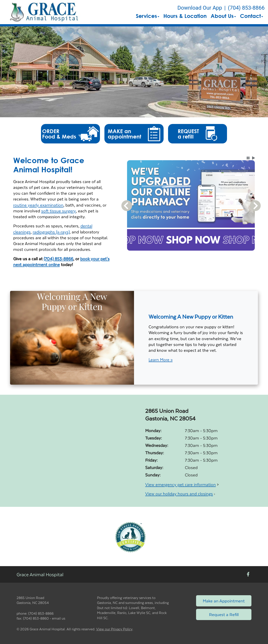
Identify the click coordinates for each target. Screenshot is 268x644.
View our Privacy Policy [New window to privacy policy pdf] (114, 629)
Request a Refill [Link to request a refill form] (224, 614)
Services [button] (148, 16)
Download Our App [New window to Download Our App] (200, 8)
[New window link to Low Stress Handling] (130, 536)
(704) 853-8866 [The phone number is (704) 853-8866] (246, 8)
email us (59, 618)
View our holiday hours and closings (179, 494)
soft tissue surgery (59, 211)
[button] (44, 12)
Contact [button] (252, 16)
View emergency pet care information (180, 484)
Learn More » (161, 360)
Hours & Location (185, 16)
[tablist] (191, 256)
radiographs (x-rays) (51, 232)
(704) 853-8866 (58, 259)
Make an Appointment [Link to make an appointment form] (224, 601)
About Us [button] (223, 16)
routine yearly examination (38, 205)
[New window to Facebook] (248, 574)
